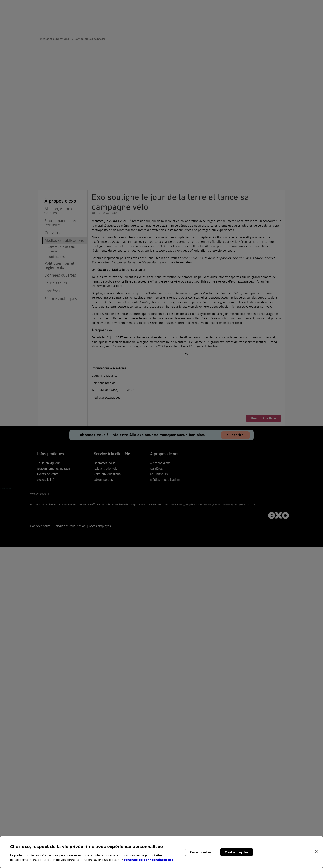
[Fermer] (316, 852)
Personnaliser (201, 852)
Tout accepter (237, 852)
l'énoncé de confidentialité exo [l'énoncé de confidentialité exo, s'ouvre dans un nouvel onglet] (149, 860)
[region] (161, 852)
